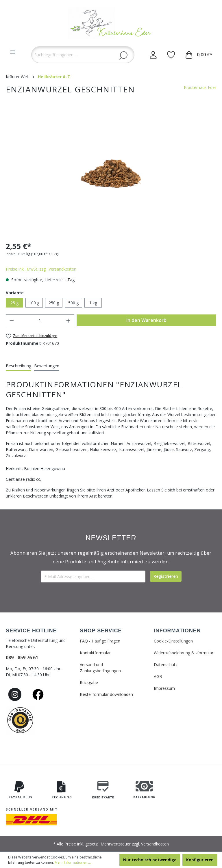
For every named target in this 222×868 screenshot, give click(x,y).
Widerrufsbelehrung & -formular (184, 653)
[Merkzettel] (171, 55)
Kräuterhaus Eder (200, 87)
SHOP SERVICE (101, 631)
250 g (54, 303)
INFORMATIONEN (177, 631)
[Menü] (13, 52)
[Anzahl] (40, 320)
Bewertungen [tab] (47, 366)
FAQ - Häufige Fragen (100, 641)
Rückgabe (89, 682)
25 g (14, 303)
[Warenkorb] (199, 55)
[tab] (18, 366)
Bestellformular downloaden (106, 694)
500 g (73, 303)
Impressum (164, 688)
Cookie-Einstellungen (173, 641)
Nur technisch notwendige (150, 860)
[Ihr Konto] (153, 55)
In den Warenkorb (146, 320)
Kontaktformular (95, 653)
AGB (158, 676)
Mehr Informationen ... (73, 862)
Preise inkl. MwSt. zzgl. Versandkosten (41, 269)
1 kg (93, 303)
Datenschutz (166, 665)
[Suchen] (123, 55)
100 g (34, 303)
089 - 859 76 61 (22, 657)
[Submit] (166, 576)
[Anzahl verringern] (12, 320)
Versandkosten (155, 844)
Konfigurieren (200, 860)
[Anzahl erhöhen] (69, 320)
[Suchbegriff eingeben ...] (83, 55)
